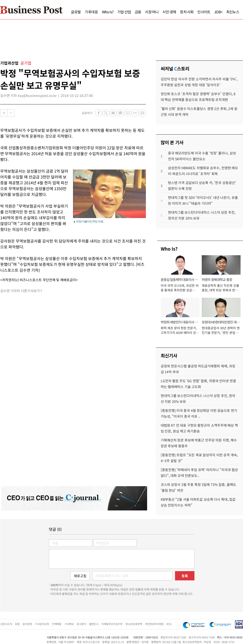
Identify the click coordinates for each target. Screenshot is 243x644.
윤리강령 (27, 624)
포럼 (17, 624)
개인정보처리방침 (154, 624)
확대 (4, 113)
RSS (169, 624)
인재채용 (57, 624)
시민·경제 (169, 12)
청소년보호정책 (134, 624)
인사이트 (204, 12)
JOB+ (218, 12)
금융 (138, 12)
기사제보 (69, 624)
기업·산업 (124, 12)
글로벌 (76, 12)
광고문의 (81, 624)
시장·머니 (152, 12)
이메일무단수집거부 (112, 624)
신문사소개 (6, 624)
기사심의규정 (42, 624)
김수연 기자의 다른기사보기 (20, 291)
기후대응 (91, 12)
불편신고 (94, 624)
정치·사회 (187, 12)
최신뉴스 (233, 12)
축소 (11, 113)
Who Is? (108, 12)
